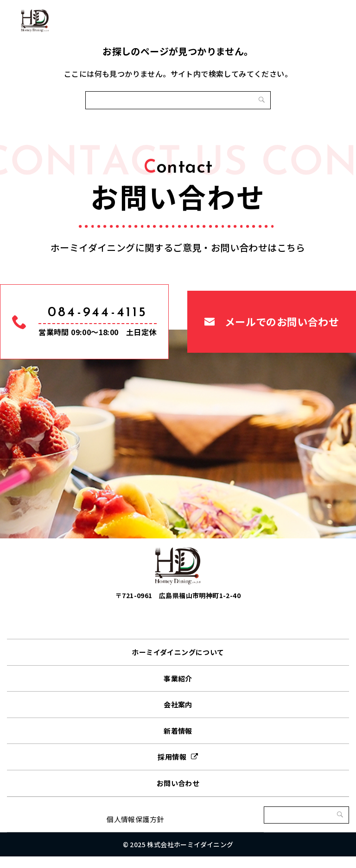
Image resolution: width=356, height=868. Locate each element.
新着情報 (178, 742)
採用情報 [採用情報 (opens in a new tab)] (172, 769)
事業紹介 (178, 690)
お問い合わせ (178, 795)
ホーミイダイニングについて (178, 664)
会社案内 (178, 716)
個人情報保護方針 (135, 831)
